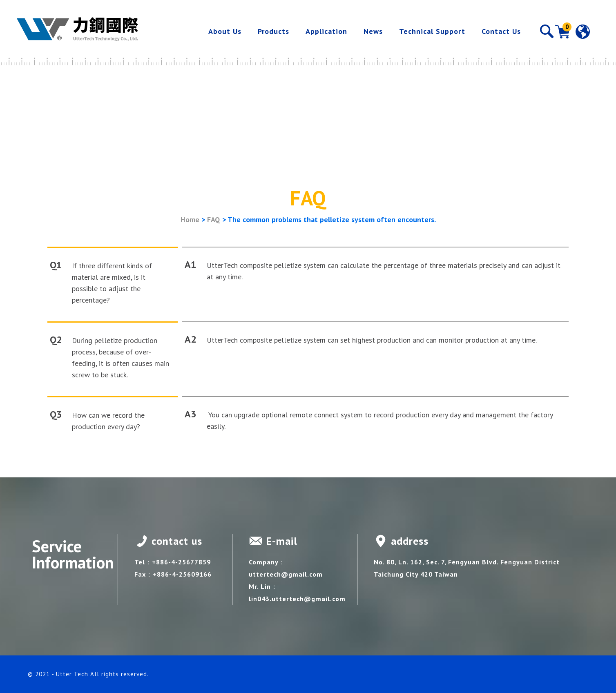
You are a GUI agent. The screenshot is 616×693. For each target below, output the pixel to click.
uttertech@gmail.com (286, 574)
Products (273, 31)
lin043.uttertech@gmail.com (297, 599)
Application (326, 31)
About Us (225, 31)
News (373, 31)
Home (190, 219)
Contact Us (501, 31)
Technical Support (432, 31)
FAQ (214, 219)
